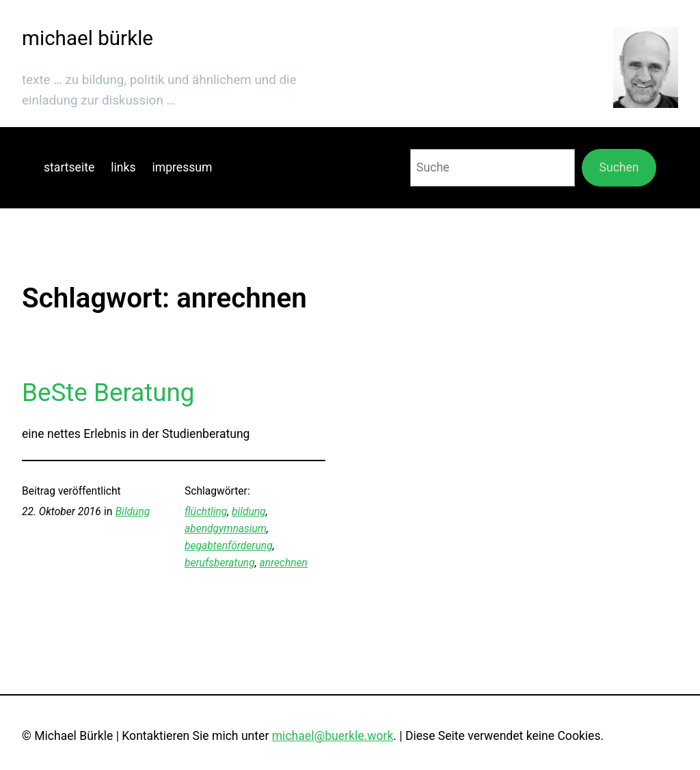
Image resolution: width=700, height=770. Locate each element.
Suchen (619, 167)
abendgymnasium (226, 529)
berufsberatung (220, 563)
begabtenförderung (229, 546)
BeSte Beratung (108, 393)
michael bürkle (87, 38)
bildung (249, 512)
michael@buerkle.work (333, 736)
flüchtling (206, 512)
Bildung (133, 512)
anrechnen (283, 563)
